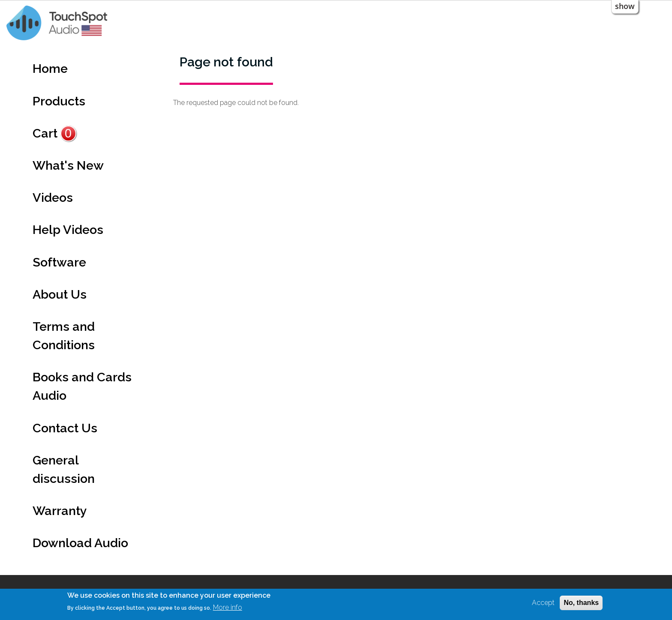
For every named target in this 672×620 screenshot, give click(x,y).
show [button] (625, 6)
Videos (53, 198)
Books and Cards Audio (82, 386)
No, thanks (581, 603)
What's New (68, 165)
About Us (60, 294)
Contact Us (65, 428)
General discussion (64, 469)
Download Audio (80, 543)
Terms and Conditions (64, 336)
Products (59, 101)
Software (59, 262)
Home (50, 69)
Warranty (60, 511)
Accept (543, 603)
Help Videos (68, 230)
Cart (54, 133)
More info (228, 607)
